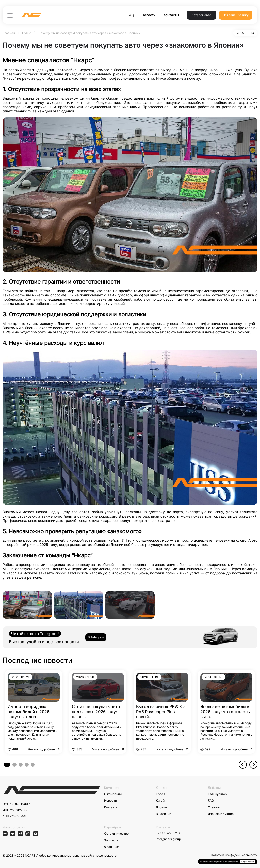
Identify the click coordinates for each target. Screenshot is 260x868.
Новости (149, 15)
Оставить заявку (236, 15)
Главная (9, 33)
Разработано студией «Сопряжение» (219, 862)
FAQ (131, 15)
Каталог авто (201, 15)
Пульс (27, 33)
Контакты (171, 15)
